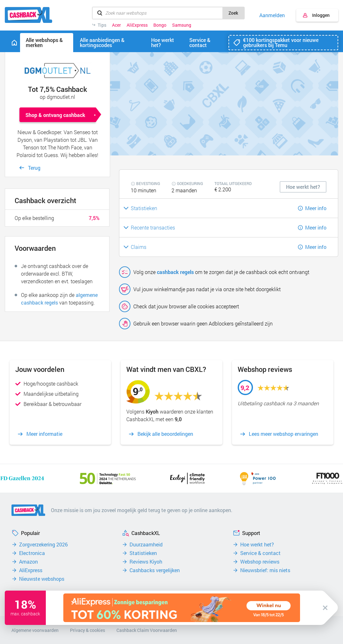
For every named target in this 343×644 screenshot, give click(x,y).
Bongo (160, 25)
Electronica (32, 553)
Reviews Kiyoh (146, 562)
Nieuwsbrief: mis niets (265, 570)
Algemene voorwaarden (35, 630)
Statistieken (143, 553)
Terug (34, 168)
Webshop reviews (260, 562)
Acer (116, 25)
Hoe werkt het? (257, 545)
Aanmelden (272, 15)
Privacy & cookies (87, 630)
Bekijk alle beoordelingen (165, 434)
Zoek (233, 13)
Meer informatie (44, 434)
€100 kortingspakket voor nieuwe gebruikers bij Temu (281, 42)
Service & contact (260, 553)
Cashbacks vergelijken (155, 570)
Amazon (28, 562)
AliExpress (137, 25)
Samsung (182, 25)
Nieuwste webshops (42, 579)
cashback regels (175, 272)
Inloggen (321, 15)
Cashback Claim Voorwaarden (147, 630)
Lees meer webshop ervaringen (283, 434)
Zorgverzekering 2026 (43, 545)
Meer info (316, 208)
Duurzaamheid (146, 545)
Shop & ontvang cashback (55, 115)
